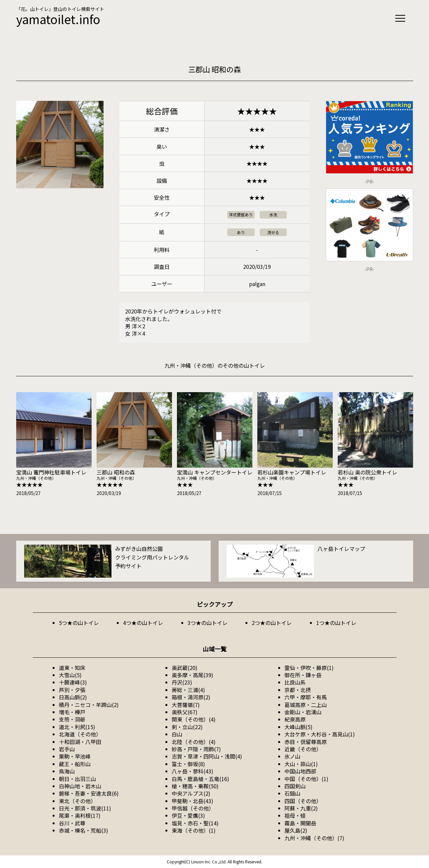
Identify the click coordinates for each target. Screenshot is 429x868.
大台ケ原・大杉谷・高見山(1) (320, 734)
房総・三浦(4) (188, 690)
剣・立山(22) (187, 727)
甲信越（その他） (193, 808)
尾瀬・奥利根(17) (80, 815)
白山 (177, 734)
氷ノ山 (292, 756)
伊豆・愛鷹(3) (188, 815)
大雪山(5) (70, 675)
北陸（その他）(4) (194, 742)
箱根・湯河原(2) (191, 697)
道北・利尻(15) (77, 727)
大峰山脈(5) (299, 727)
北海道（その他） (80, 734)
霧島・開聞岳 (300, 823)
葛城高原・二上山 (306, 705)
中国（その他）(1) (306, 779)
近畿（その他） (303, 749)
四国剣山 (295, 786)
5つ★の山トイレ (79, 623)
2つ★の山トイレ (272, 623)
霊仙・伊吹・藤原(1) (309, 668)
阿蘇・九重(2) (301, 808)
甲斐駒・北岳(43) (193, 801)
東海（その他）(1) (194, 830)
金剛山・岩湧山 (303, 712)
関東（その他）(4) (194, 719)
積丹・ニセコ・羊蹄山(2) (89, 705)
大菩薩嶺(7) (186, 705)
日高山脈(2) (73, 697)
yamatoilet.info (58, 19)
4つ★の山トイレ (143, 623)
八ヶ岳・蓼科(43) (193, 771)
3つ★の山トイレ (208, 623)
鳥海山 (67, 771)
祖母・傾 (295, 815)
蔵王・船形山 (75, 764)
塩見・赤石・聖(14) (195, 823)
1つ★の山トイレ (336, 623)
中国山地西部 (300, 771)
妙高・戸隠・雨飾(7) (196, 749)
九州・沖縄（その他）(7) (314, 838)
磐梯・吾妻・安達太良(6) (89, 793)
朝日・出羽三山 (77, 779)
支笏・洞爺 (72, 719)
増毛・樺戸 (72, 712)
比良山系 (295, 682)
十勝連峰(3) (73, 682)
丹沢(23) (182, 682)
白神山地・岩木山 (80, 786)
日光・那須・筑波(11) (85, 808)
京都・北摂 (298, 690)
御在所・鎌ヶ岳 (303, 675)
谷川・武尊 (72, 823)
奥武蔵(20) (185, 668)
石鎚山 (292, 793)
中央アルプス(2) (191, 793)
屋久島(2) (296, 830)
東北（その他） (77, 801)
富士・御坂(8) (188, 764)
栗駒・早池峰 (75, 756)
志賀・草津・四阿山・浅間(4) (207, 756)
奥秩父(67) (185, 712)
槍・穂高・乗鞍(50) (195, 786)
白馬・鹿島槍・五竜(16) (200, 779)
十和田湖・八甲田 (80, 742)
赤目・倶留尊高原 (306, 742)
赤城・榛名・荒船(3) (84, 830)
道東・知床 (72, 668)
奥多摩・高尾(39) (193, 675)
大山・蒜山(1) (301, 764)
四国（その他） (303, 801)
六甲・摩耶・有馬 (306, 697)
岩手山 (67, 749)
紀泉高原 (295, 719)
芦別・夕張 (72, 690)
